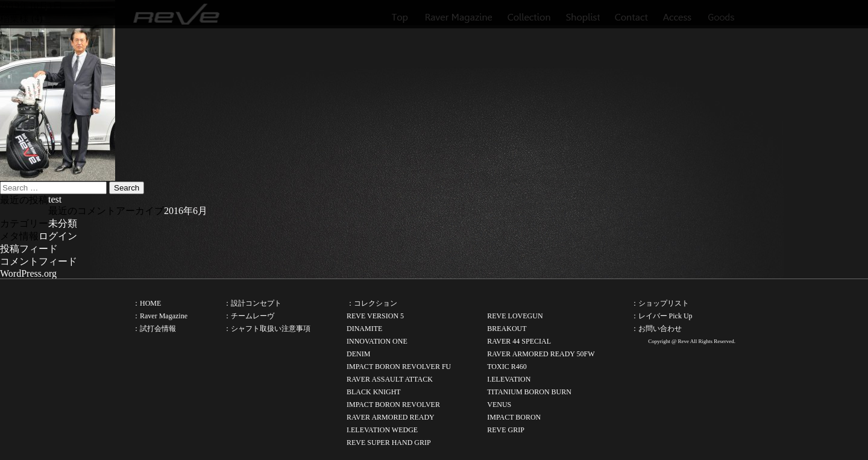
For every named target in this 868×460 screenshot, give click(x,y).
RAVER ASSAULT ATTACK (390, 379)
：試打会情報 (154, 329)
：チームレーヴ (249, 316)
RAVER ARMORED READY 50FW (541, 354)
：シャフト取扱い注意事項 (267, 329)
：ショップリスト (660, 303)
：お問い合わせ (656, 329)
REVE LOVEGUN (515, 316)
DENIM (358, 354)
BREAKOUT (507, 329)
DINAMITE (364, 329)
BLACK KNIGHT (374, 392)
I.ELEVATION (509, 379)
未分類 (63, 223)
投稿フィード (29, 249)
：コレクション (372, 303)
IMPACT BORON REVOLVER (393, 405)
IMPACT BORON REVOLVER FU (399, 367)
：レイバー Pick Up (662, 316)
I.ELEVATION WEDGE (382, 430)
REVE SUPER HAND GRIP (389, 443)
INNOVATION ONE (377, 341)
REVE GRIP (506, 430)
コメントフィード (39, 261)
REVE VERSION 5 (375, 316)
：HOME (147, 303)
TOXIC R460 (507, 367)
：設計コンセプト (253, 303)
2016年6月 (186, 211)
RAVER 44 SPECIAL (519, 341)
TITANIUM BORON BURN (529, 392)
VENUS (499, 405)
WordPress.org (28, 273)
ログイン (58, 236)
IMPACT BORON (514, 417)
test (55, 199)
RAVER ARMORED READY (391, 417)
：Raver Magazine (160, 316)
